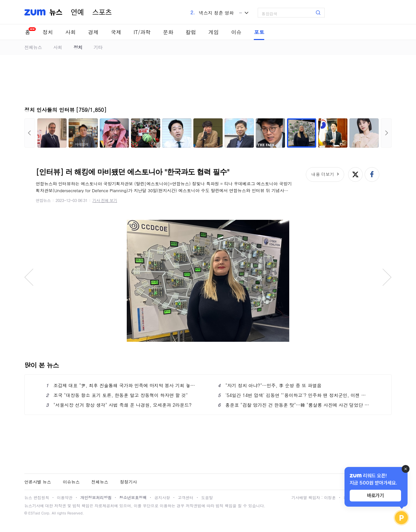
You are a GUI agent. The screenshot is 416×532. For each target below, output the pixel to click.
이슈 (236, 32)
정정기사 (128, 482)
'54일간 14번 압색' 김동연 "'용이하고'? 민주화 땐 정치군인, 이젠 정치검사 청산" (294, 395)
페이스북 (372, 174)
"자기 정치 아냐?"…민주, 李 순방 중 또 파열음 (270, 385)
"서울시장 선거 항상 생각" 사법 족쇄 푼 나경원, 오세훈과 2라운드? (119, 405)
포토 (259, 32)
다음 (386, 133)
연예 (77, 12)
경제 (93, 32)
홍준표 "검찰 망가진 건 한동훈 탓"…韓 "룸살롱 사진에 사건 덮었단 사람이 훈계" (294, 405)
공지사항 (162, 497)
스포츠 (102, 12)
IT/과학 (142, 32)
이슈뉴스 (71, 482)
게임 (214, 32)
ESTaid (34, 513)
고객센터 (186, 497)
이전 (30, 133)
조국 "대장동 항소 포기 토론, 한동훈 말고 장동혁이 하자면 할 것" (117, 395)
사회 (71, 32)
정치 (48, 32)
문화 (168, 32)
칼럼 (191, 32)
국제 (116, 32)
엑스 (355, 174)
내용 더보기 (323, 174)
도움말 (207, 497)
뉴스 (56, 12)
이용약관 (65, 497)
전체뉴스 (33, 47)
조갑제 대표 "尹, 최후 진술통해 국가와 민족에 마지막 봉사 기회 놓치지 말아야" (122, 385)
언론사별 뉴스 (38, 482)
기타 (98, 47)
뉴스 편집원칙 (37, 497)
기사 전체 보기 (105, 200)
